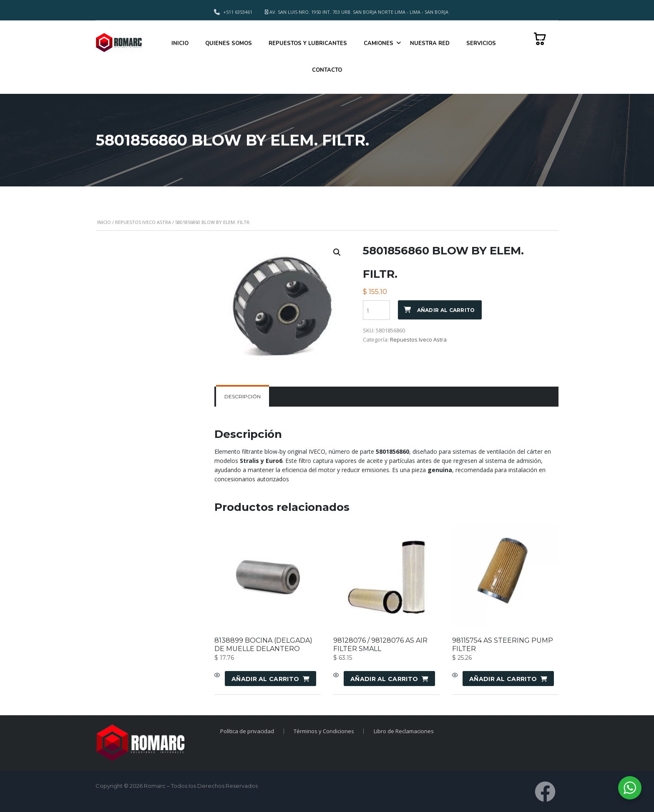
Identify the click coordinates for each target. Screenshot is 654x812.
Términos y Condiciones (324, 732)
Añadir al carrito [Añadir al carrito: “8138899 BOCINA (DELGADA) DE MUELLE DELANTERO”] (265, 679)
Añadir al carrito (446, 310)
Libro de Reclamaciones (404, 732)
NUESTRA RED (430, 43)
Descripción (243, 396)
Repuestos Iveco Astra (143, 222)
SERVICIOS (481, 43)
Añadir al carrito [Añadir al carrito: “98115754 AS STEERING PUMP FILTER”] (503, 679)
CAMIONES (379, 43)
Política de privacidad (247, 732)
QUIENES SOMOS (229, 43)
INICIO (180, 43)
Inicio (104, 222)
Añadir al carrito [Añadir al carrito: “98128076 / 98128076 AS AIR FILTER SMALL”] (384, 679)
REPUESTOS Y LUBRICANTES (308, 43)
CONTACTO (327, 70)
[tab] (243, 397)
